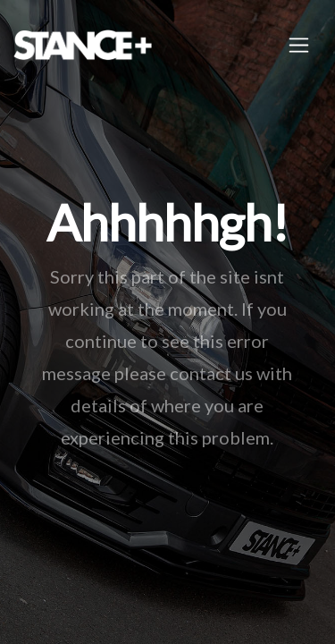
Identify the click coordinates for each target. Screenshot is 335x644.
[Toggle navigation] (299, 45)
